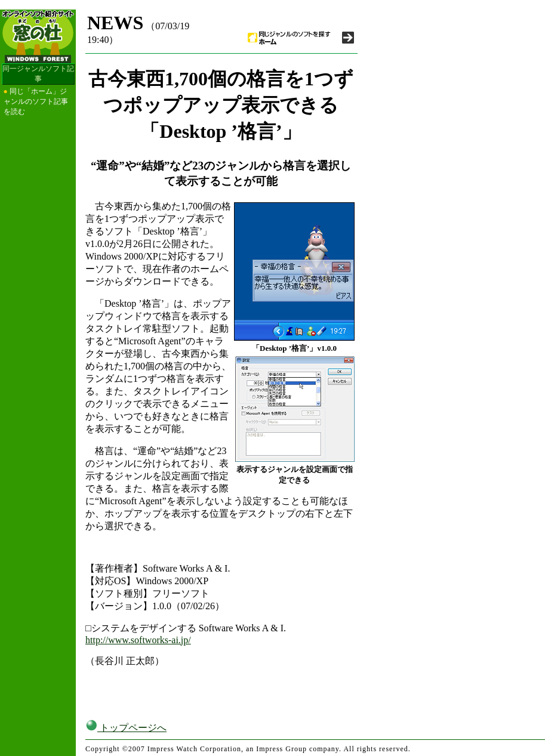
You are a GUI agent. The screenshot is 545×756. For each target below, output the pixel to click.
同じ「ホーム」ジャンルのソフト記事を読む (36, 101)
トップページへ (126, 728)
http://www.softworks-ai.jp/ (138, 640)
